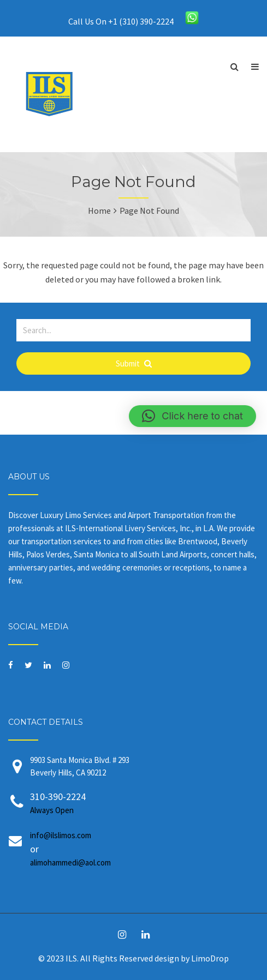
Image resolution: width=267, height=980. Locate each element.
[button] (192, 416)
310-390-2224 (144, 804)
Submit (134, 363)
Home (99, 211)
